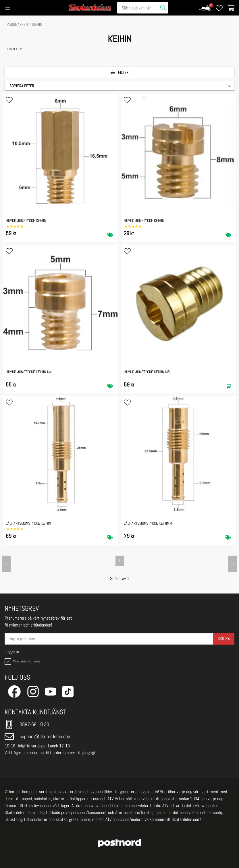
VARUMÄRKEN (17, 24)
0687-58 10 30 (27, 724)
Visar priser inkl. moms (22, 662)
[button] (119, 86)
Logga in (12, 652)
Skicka (224, 639)
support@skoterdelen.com (38, 736)
